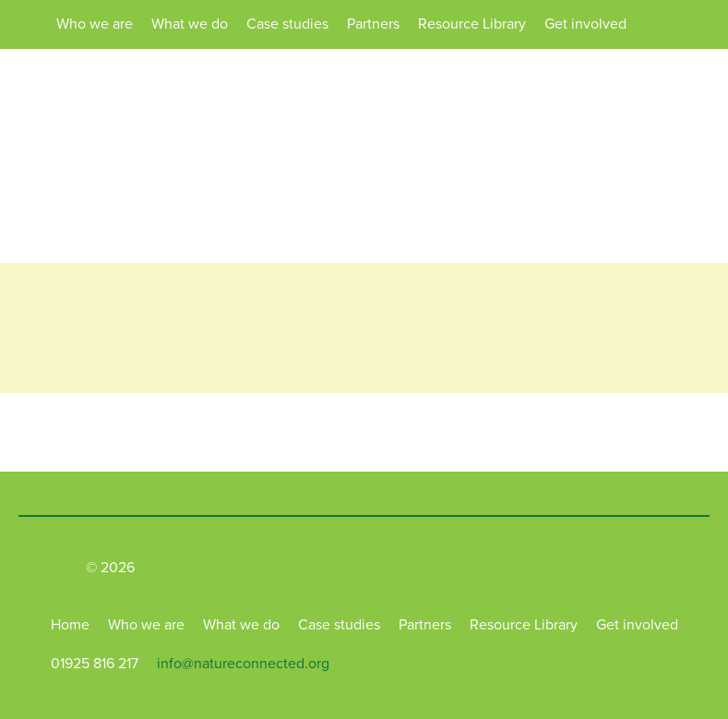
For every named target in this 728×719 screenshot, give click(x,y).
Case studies (287, 24)
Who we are (95, 24)
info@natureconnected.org (243, 664)
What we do (190, 24)
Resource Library (472, 24)
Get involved (585, 24)
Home (28, 24)
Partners (373, 24)
